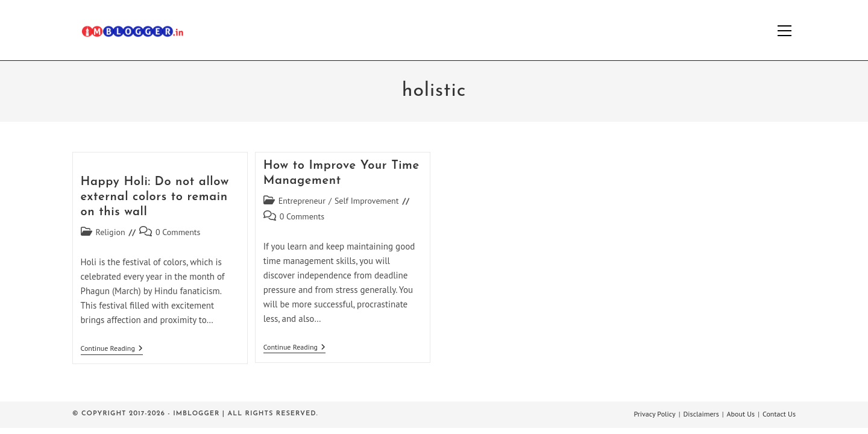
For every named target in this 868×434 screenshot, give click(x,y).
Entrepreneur (302, 201)
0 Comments (178, 232)
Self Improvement (367, 201)
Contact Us (779, 414)
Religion (111, 232)
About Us (741, 414)
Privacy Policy (654, 414)
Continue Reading (112, 349)
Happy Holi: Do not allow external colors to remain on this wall (155, 197)
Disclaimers (701, 414)
